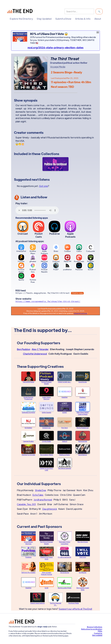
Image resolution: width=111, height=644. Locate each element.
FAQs (100, 631)
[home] (21, 11)
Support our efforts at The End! (75, 611)
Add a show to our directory (92, 629)
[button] (21, 19)
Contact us (98, 633)
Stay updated (97, 635)
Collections (50, 154)
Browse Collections (95, 627)
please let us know (81, 313)
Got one (43, 186)
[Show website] (55, 302)
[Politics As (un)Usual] (55, 164)
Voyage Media (58, 67)
